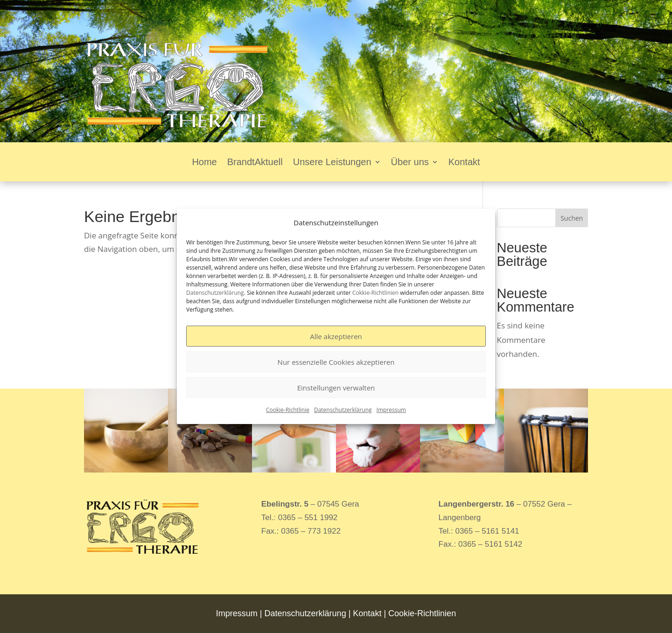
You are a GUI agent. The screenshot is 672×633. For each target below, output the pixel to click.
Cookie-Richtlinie (288, 410)
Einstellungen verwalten (336, 388)
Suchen (572, 218)
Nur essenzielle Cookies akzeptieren (336, 362)
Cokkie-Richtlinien (375, 293)
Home (204, 163)
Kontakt (464, 163)
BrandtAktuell (255, 163)
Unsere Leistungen (332, 163)
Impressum (391, 410)
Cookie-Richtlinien (422, 613)
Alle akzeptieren (336, 336)
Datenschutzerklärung (215, 293)
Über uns (410, 163)
